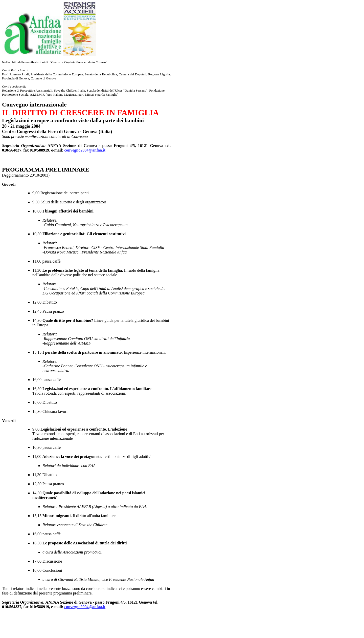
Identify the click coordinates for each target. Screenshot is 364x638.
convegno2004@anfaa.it (85, 150)
